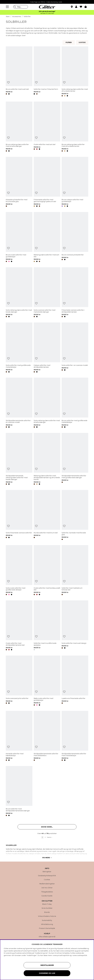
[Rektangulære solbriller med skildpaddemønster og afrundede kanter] (47, 459)
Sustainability (47, 920)
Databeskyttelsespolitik (47, 876)
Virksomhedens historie (47, 916)
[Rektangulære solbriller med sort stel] (47, 237)
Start (8, 16)
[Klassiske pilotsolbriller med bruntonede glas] (19, 182)
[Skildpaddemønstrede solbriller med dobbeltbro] (47, 736)
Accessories (17, 16)
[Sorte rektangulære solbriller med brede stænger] (19, 293)
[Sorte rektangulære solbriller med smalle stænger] (47, 403)
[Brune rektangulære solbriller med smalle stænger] (19, 127)
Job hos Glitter (47, 888)
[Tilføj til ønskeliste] (8, 82)
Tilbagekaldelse (47, 892)
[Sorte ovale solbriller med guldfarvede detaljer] (19, 571)
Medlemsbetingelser (47, 884)
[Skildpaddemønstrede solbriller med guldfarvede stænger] (75, 459)
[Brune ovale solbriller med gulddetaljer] (19, 237)
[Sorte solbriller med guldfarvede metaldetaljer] (19, 348)
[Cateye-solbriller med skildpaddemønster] (47, 348)
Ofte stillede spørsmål (47, 937)
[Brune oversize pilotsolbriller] (75, 237)
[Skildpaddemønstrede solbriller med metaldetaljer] (75, 736)
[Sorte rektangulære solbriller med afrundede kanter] (75, 72)
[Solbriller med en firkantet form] (47, 72)
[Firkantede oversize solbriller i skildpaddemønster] (75, 293)
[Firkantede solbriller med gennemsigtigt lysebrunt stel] (47, 182)
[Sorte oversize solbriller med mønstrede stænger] (47, 293)
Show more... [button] (47, 827)
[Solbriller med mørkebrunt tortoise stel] (75, 571)
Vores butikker (47, 908)
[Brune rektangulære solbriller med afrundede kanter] (75, 127)
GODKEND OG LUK (47, 973)
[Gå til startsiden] (47, 7)
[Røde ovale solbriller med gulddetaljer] (47, 681)
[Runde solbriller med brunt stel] (47, 515)
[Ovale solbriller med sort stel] (47, 127)
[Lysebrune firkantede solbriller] (75, 681)
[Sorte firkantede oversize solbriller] (19, 515)
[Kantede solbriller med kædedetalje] (19, 736)
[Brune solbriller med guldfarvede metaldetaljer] (75, 403)
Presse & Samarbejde (47, 928)
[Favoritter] (82, 7)
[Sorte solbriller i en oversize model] (75, 348)
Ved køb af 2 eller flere (47, 13)
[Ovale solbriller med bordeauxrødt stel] (47, 571)
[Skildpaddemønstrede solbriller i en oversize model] (19, 403)
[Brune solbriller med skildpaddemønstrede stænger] (19, 791)
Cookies (47, 880)
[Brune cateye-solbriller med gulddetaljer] (75, 182)
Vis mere (47, 858)
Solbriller (27, 16)
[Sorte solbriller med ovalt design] (75, 626)
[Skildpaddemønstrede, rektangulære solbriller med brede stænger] (19, 459)
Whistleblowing (47, 924)
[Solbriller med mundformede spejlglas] (47, 626)
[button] (77, 7)
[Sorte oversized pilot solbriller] (19, 681)
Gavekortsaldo (47, 896)
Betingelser (47, 872)
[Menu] (8, 7)
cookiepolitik (82, 955)
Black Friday (47, 904)
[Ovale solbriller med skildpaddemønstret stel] (19, 626)
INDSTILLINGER (47, 965)
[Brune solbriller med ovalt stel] (19, 72)
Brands (47, 912)
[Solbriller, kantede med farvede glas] (75, 515)
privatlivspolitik (63, 955)
